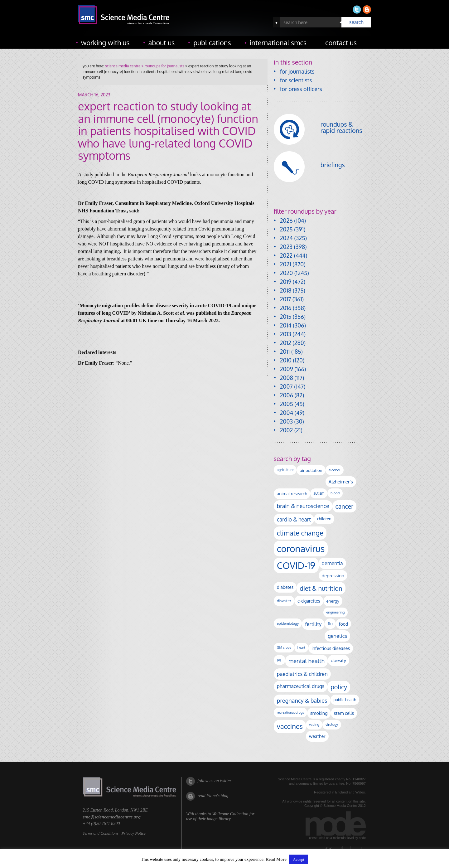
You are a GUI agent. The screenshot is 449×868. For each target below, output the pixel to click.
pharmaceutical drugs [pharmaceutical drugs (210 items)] (301, 686)
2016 (286, 308)
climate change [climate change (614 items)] (300, 533)
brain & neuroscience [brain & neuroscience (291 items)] (303, 506)
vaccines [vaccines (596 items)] (290, 726)
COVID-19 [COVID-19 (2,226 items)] (296, 565)
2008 (287, 378)
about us (162, 42)
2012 (286, 343)
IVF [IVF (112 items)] (280, 660)
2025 (286, 229)
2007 (286, 386)
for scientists (296, 80)
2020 (286, 273)
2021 (286, 264)
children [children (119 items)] (324, 519)
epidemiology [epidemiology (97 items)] (288, 623)
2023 (286, 247)
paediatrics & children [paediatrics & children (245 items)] (302, 674)
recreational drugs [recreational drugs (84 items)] (290, 712)
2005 (287, 404)
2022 (286, 255)
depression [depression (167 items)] (333, 575)
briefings (333, 165)
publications (212, 42)
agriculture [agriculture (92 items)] (285, 470)
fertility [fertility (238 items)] (313, 624)
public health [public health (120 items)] (345, 700)
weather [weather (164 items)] (317, 736)
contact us (341, 42)
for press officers (301, 89)
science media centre (123, 66)
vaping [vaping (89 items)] (314, 725)
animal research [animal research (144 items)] (292, 494)
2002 (286, 430)
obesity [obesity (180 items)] (338, 660)
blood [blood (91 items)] (335, 493)
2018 (286, 290)
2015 (286, 317)
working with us (105, 42)
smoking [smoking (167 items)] (319, 713)
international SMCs (278, 42)
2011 (285, 352)
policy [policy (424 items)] (339, 687)
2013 (286, 334)
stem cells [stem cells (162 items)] (344, 713)
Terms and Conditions (100, 833)
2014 (286, 325)
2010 (286, 360)
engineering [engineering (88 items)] (336, 612)
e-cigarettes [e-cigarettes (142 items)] (309, 601)
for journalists (297, 71)
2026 (286, 221)
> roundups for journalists (162, 66)
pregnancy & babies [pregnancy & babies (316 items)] (302, 700)
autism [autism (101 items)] (319, 493)
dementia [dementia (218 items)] (332, 563)
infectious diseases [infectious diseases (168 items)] (331, 648)
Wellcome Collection (230, 814)
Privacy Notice (133, 833)
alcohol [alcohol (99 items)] (335, 470)
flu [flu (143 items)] (330, 624)
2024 (286, 238)
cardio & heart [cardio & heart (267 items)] (294, 519)
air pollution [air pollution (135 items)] (311, 470)
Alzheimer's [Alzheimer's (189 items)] (341, 482)
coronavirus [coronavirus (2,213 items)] (301, 548)
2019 (286, 282)
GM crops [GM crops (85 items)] (284, 647)
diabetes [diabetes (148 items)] (285, 587)
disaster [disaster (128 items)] (284, 601)
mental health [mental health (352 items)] (307, 661)
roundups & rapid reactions (341, 127)
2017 (285, 299)
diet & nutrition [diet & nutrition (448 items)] (321, 588)
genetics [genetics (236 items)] (337, 636)
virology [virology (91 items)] (332, 725)
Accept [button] (299, 859)
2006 (287, 395)
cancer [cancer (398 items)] (345, 506)
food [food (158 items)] (344, 624)
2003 (286, 421)
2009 (287, 369)
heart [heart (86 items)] (301, 647)
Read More (276, 859)
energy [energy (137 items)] (333, 601)
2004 (287, 413)
